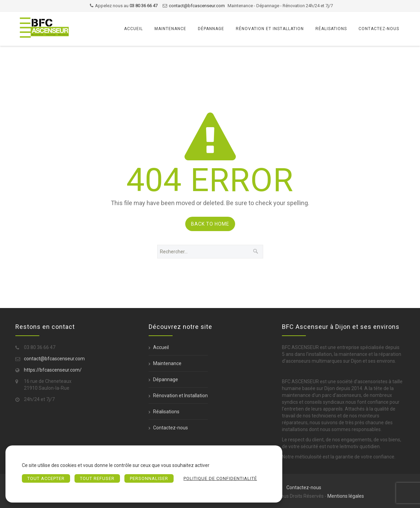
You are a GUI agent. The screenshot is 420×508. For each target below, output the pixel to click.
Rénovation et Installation (270, 29)
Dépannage (211, 29)
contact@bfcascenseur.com (197, 6)
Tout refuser (97, 478)
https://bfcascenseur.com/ (53, 370)
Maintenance (170, 29)
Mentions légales (346, 496)
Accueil (133, 29)
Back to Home (210, 224)
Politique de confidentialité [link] (220, 478)
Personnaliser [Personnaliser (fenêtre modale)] (149, 478)
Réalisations (331, 29)
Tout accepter (46, 478)
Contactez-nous (379, 29)
